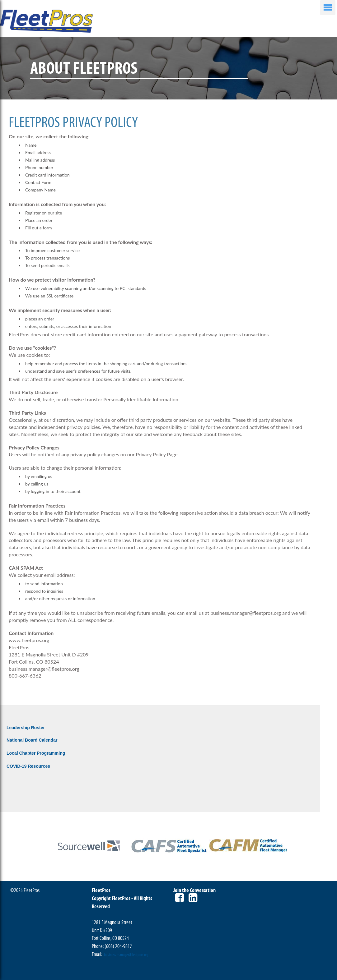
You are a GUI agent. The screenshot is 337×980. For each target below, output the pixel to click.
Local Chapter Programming (36, 753)
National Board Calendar (32, 740)
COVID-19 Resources (28, 766)
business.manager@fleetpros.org (126, 955)
